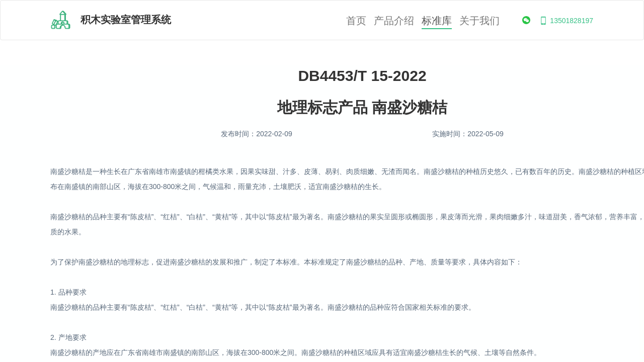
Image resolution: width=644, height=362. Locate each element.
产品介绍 (394, 21)
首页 (356, 21)
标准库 (437, 21)
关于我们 (479, 21)
